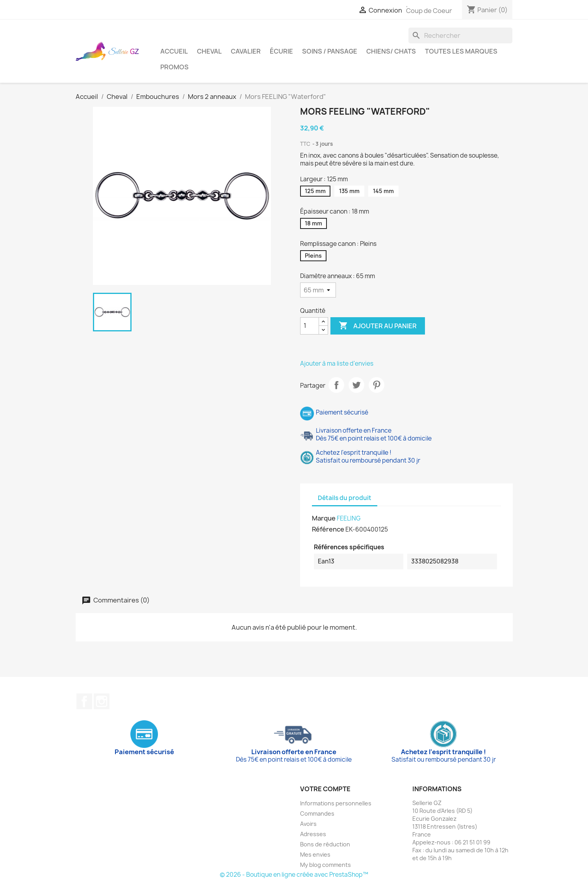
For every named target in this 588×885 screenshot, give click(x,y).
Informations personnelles (336, 803)
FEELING (349, 518)
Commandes (317, 813)
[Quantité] (310, 326)
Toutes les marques (461, 51)
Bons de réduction (325, 844)
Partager (336, 385)
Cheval (209, 51)
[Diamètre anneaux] (318, 290)
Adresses (313, 834)
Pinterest (377, 385)
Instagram (102, 701)
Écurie (281, 51)
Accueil (174, 51)
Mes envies (315, 854)
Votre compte (325, 789)
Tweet (356, 385)
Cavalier (246, 51)
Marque (324, 518)
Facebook (84, 701)
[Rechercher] (460, 35)
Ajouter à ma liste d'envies (337, 363)
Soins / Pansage (330, 51)
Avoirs (308, 824)
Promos (174, 67)
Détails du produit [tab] (345, 498)
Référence (328, 529)
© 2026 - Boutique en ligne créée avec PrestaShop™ (294, 875)
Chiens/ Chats (391, 51)
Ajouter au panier (378, 326)
